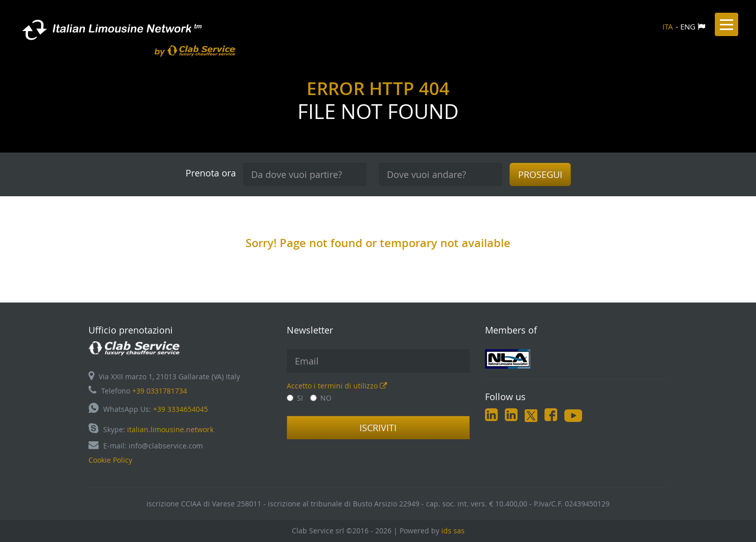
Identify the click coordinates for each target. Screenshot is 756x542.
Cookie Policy (110, 460)
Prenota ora (211, 173)
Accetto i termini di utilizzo (337, 386)
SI (295, 398)
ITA (668, 26)
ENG (688, 26)
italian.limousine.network (170, 429)
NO (321, 398)
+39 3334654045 (180, 409)
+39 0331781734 (160, 391)
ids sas (453, 531)
